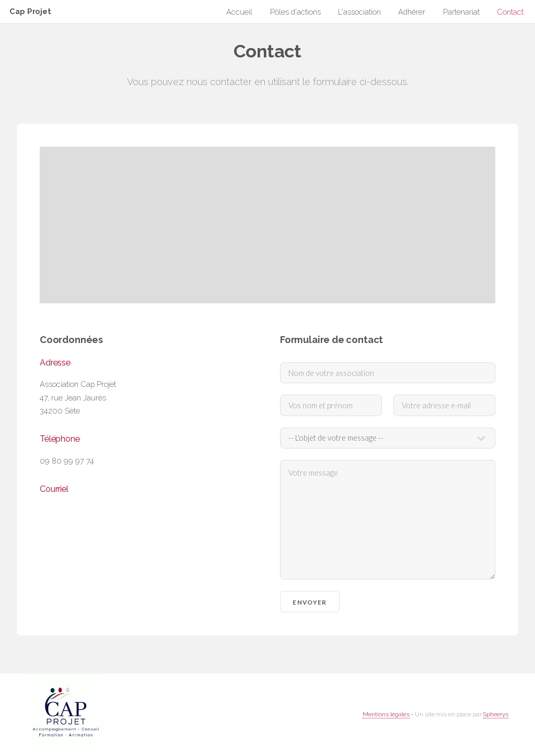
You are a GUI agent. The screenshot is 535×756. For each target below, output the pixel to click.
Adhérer (412, 12)
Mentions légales (386, 714)
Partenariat (461, 12)
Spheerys (496, 714)
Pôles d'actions (295, 12)
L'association (359, 12)
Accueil (239, 12)
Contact (510, 12)
